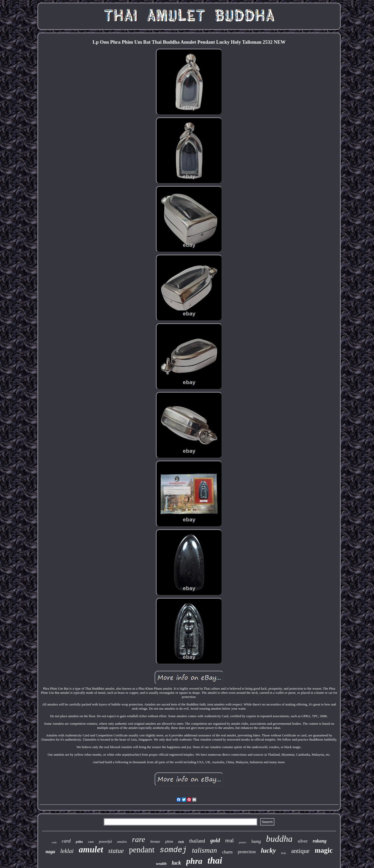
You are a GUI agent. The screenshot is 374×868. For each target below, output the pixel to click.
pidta (79, 842)
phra (194, 861)
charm (228, 852)
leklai (67, 851)
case (91, 842)
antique (300, 851)
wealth (161, 864)
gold (215, 840)
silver (303, 841)
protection (247, 852)
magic (324, 850)
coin (54, 842)
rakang (320, 841)
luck (176, 863)
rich (181, 842)
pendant (142, 850)
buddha (279, 839)
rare (139, 839)
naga (50, 852)
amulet (91, 850)
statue (116, 851)
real (229, 840)
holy (283, 853)
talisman (204, 850)
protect (243, 842)
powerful (105, 842)
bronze (155, 842)
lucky (268, 850)
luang (256, 841)
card (66, 841)
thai (215, 861)
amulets (122, 842)
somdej (173, 850)
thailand (197, 841)
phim (169, 841)
